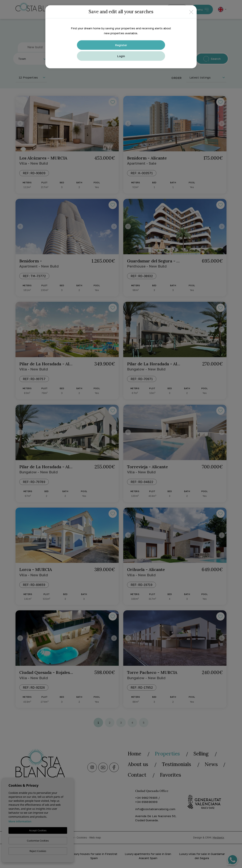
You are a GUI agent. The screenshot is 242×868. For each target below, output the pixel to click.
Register (121, 45)
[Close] (191, 12)
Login (121, 56)
